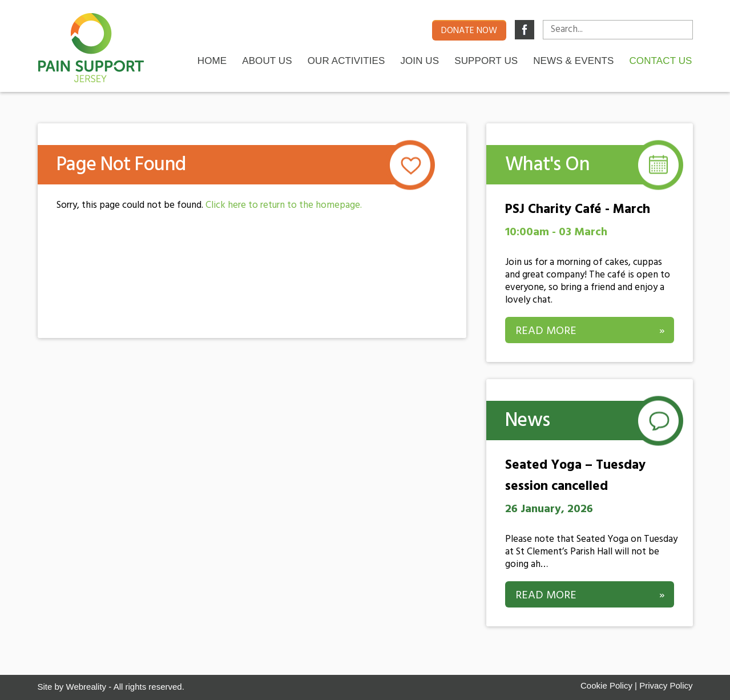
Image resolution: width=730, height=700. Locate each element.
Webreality (86, 687)
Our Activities (346, 60)
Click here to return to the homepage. (284, 205)
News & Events (573, 60)
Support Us (486, 60)
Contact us (660, 60)
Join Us (420, 60)
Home (212, 60)
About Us (267, 60)
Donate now (469, 31)
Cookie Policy (606, 685)
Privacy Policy (666, 685)
